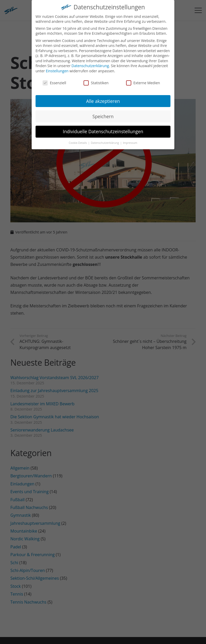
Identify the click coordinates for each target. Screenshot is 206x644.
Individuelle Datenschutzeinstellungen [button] (103, 129)
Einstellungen (57, 68)
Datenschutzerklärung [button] (105, 140)
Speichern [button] (103, 113)
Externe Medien (143, 80)
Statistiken (96, 80)
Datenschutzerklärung (90, 63)
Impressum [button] (130, 140)
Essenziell (54, 80)
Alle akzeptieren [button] (103, 98)
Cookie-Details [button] (78, 140)
